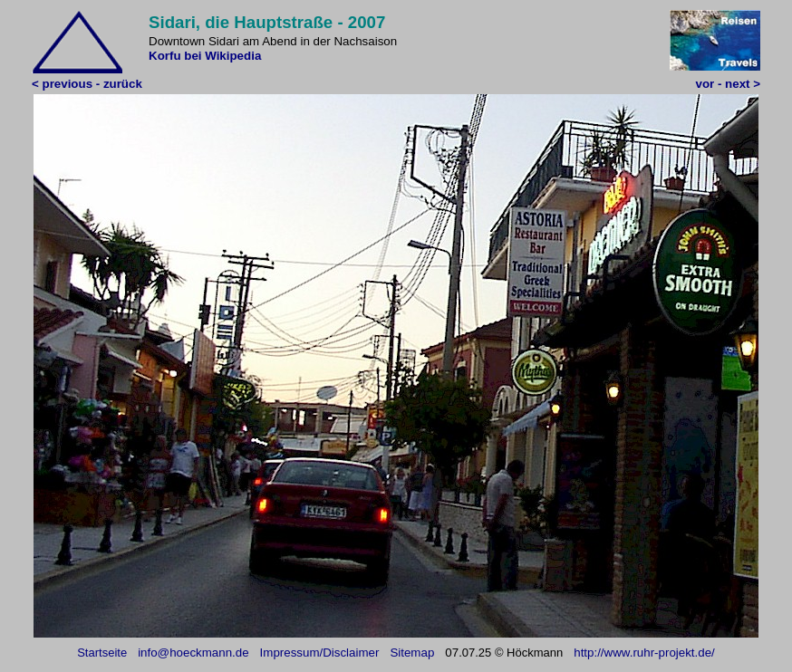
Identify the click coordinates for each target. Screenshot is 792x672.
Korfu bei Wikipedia (205, 56)
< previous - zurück (87, 84)
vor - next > (728, 84)
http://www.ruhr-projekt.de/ (644, 653)
